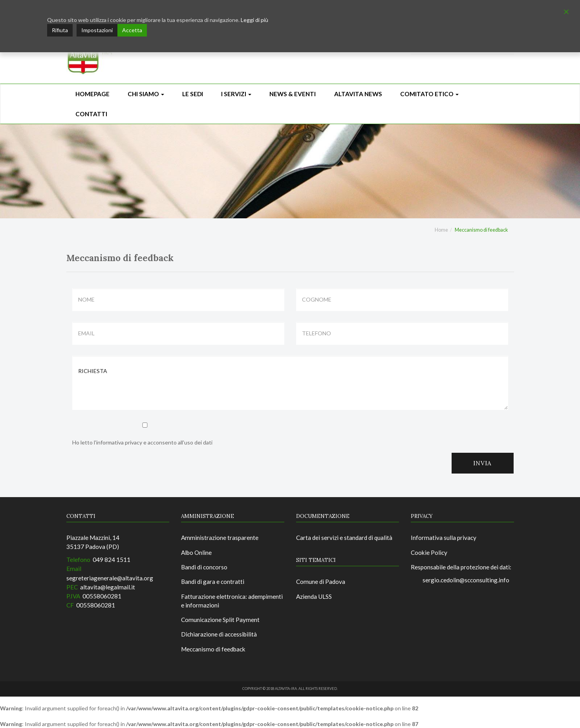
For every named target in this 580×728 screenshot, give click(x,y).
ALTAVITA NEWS (358, 94)
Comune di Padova (321, 582)
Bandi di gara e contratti (213, 582)
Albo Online (196, 552)
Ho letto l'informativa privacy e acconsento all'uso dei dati (145, 434)
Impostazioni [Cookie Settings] (97, 30)
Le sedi (193, 94)
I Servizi (236, 94)
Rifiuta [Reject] (60, 30)
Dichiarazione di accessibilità (219, 634)
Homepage (92, 94)
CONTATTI (91, 114)
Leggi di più (254, 20)
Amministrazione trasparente (220, 538)
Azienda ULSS (314, 596)
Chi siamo (146, 94)
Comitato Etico (429, 94)
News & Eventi (293, 94)
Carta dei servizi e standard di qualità (344, 538)
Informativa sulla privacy (444, 538)
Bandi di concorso (204, 567)
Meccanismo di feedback (213, 649)
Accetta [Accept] (132, 30)
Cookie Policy (429, 552)
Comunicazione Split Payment (220, 620)
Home (441, 230)
